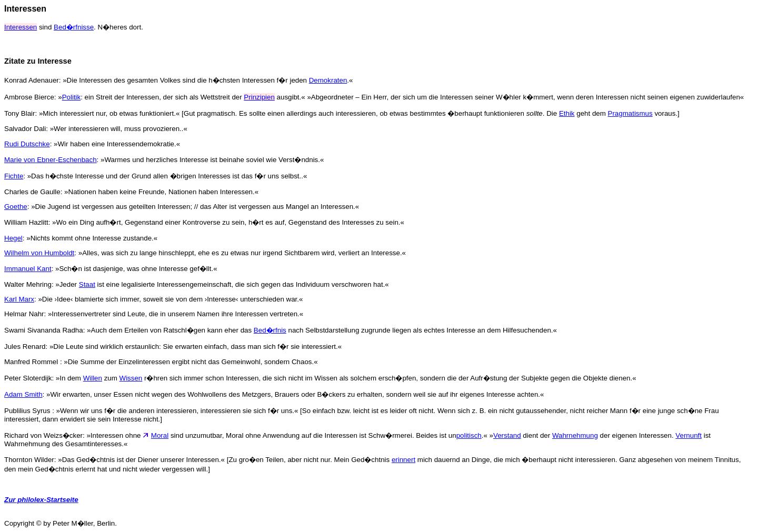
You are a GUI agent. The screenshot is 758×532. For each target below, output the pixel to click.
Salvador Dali (25, 129)
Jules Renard (25, 347)
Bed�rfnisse (74, 27)
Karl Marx (19, 299)
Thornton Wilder (29, 460)
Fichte (14, 176)
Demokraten (328, 80)
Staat (87, 284)
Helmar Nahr (24, 314)
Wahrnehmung (575, 435)
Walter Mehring (28, 284)
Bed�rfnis (270, 330)
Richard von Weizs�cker (43, 435)
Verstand (507, 435)
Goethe (16, 207)
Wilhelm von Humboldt (39, 253)
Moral (160, 435)
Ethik (567, 113)
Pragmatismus (630, 113)
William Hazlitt (26, 222)
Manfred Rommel (32, 362)
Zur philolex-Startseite (41, 500)
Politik (72, 97)
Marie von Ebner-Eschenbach (51, 160)
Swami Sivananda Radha (44, 330)
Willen (93, 378)
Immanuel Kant (28, 269)
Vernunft (689, 435)
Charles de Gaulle (32, 192)
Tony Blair (20, 113)
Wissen (131, 378)
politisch (469, 435)
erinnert (403, 460)
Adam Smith (23, 394)
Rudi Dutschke (27, 144)
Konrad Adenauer (32, 80)
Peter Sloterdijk (28, 378)
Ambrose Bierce (29, 97)
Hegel (13, 238)
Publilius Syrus (28, 411)
